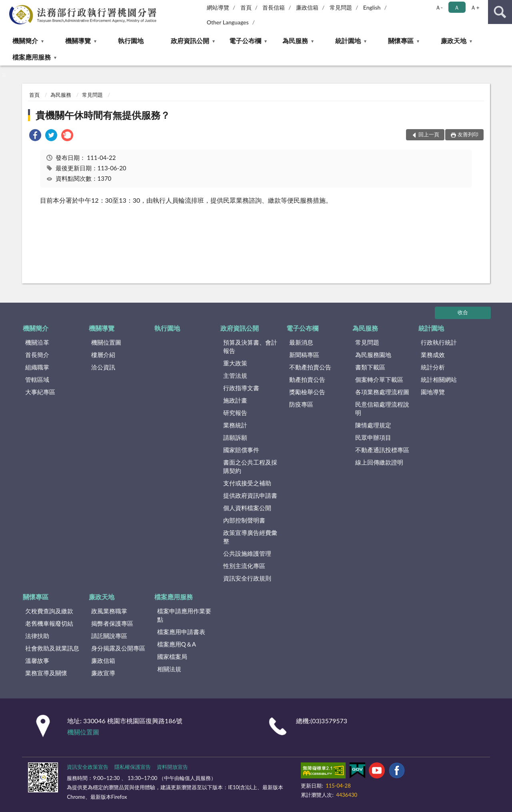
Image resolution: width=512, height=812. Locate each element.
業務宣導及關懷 (46, 673)
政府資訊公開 (190, 41)
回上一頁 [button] (429, 134)
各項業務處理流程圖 (382, 392)
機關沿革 (37, 342)
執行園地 (131, 41)
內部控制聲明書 (244, 520)
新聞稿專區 (304, 355)
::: (6, 6)
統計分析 (433, 367)
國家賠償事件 (241, 450)
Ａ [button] (457, 7)
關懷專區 (401, 41)
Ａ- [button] (439, 7)
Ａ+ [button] (475, 7)
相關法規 (169, 669)
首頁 (246, 7)
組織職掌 (37, 367)
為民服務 (295, 41)
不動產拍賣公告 (310, 367)
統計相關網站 (439, 379)
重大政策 (235, 363)
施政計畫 (235, 400)
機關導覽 (78, 41)
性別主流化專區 (244, 566)
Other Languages (228, 22)
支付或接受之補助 (247, 483)
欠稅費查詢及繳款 (49, 611)
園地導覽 (433, 392)
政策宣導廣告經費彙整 (250, 537)
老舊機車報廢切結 (49, 623)
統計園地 (348, 41)
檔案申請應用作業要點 (184, 615)
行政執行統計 (439, 342)
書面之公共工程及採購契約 (250, 466)
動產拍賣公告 (307, 379)
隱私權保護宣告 (133, 767)
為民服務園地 (373, 355)
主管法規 (235, 375)
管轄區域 (37, 379)
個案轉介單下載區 (379, 379)
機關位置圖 (106, 342)
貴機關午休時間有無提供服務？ (103, 115)
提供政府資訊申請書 (250, 495)
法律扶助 (37, 636)
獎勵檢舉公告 (307, 392)
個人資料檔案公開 (247, 508)
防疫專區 (301, 404)
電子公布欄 (245, 41)
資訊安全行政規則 (247, 578)
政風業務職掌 (109, 611)
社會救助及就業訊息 (52, 648)
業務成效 (433, 355)
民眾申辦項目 (373, 437)
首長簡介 (37, 355)
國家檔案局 (172, 656)
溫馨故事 (37, 660)
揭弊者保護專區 (112, 623)
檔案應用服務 (32, 57)
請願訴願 (235, 437)
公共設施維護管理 (247, 553)
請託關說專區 (109, 636)
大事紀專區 (40, 392)
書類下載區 (370, 367)
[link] (35, 136)
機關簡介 (25, 41)
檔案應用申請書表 (181, 632)
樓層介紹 (103, 355)
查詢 (500, 12)
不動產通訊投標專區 (382, 450)
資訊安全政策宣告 (88, 767)
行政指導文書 (241, 388)
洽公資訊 (103, 367)
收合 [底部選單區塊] (463, 312)
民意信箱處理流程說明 (382, 408)
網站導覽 (218, 7)
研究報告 (235, 413)
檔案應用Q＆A (177, 644)
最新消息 (301, 342)
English (372, 7)
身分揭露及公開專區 (118, 648)
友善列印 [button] (468, 134)
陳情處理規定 (373, 425)
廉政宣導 (103, 673)
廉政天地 (454, 41)
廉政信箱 (307, 7)
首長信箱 (274, 7)
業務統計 (235, 425)
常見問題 (341, 7)
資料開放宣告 (172, 767)
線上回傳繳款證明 (379, 462)
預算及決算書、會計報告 (250, 346)
